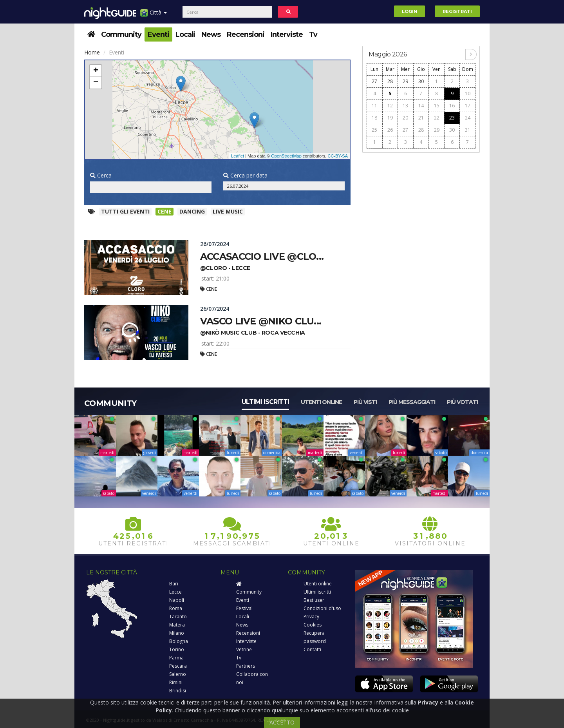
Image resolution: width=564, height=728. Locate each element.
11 (374, 106)
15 (437, 106)
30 (421, 81)
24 (468, 118)
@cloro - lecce (225, 268)
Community (121, 34)
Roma (176, 608)
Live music (228, 211)
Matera (177, 625)
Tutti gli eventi (125, 211)
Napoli (177, 600)
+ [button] (96, 71)
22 (437, 118)
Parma (176, 658)
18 (374, 118)
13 (405, 106)
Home (92, 52)
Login (409, 11)
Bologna (179, 641)
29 (405, 81)
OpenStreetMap (286, 156)
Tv (313, 34)
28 (390, 81)
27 (374, 81)
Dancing (192, 211)
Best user (314, 600)
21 (421, 118)
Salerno (178, 674)
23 (452, 118)
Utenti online (321, 402)
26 (390, 130)
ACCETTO (282, 722)
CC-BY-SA (338, 156)
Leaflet (238, 156)
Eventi (158, 34)
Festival (244, 608)
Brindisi (178, 691)
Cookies (313, 625)
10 (468, 93)
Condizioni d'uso (322, 608)
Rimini (176, 682)
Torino (177, 649)
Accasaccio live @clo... (262, 256)
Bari (174, 584)
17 (468, 106)
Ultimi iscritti (265, 402)
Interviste (287, 34)
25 (374, 130)
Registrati (457, 11)
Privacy (311, 617)
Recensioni (246, 34)
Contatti (312, 649)
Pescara (178, 666)
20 (405, 118)
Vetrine (244, 649)
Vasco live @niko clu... (261, 321)
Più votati (462, 402)
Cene (164, 211)
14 (421, 106)
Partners (246, 666)
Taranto (178, 617)
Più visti (365, 402)
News (211, 34)
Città (154, 15)
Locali (185, 34)
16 (452, 106)
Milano (177, 633)
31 (468, 130)
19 (390, 118)
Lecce (175, 592)
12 (390, 106)
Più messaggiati (412, 402)
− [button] (96, 83)
